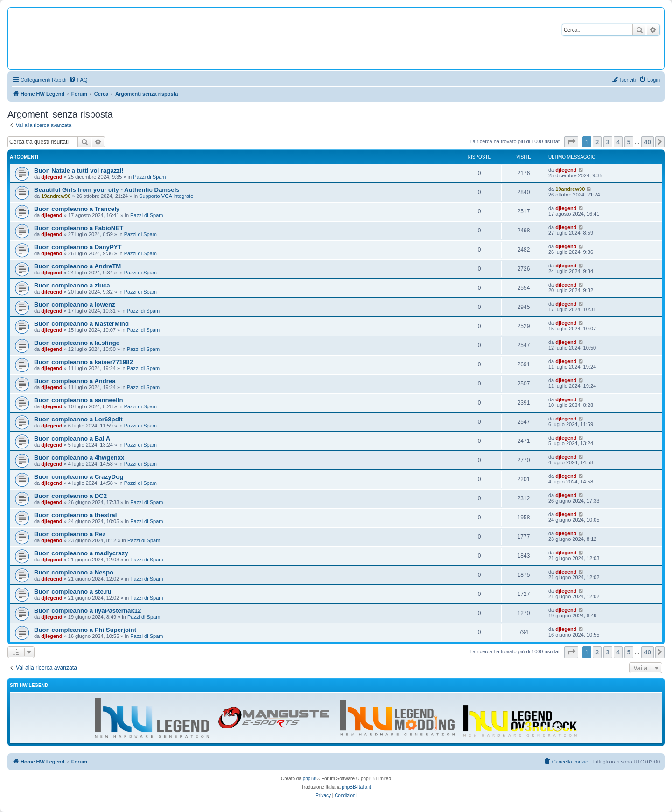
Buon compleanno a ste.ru (73, 591)
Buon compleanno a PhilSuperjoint (85, 630)
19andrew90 (56, 196)
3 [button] (608, 142)
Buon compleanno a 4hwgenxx (79, 458)
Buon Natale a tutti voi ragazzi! (79, 171)
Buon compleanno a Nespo (74, 572)
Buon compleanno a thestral (75, 515)
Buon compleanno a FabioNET (79, 228)
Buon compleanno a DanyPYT (78, 247)
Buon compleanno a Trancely (77, 209)
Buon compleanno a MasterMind (81, 324)
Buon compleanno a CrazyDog (79, 477)
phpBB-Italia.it (357, 787)
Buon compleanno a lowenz (75, 304)
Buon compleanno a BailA (72, 438)
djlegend (52, 177)
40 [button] (647, 142)
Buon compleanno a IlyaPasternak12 (87, 611)
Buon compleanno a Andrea (75, 381)
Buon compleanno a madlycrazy (81, 553)
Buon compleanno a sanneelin (79, 400)
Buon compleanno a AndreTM (77, 266)
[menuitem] (78, 80)
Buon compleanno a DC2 (70, 496)
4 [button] (618, 142)
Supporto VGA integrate (166, 196)
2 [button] (597, 142)
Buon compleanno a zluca (72, 285)
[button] (571, 142)
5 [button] (629, 142)
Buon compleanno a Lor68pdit (78, 419)
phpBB (310, 779)
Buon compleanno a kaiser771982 (84, 362)
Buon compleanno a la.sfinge (77, 343)
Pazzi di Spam (149, 177)
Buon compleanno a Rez (70, 534)
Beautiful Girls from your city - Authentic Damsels (107, 190)
